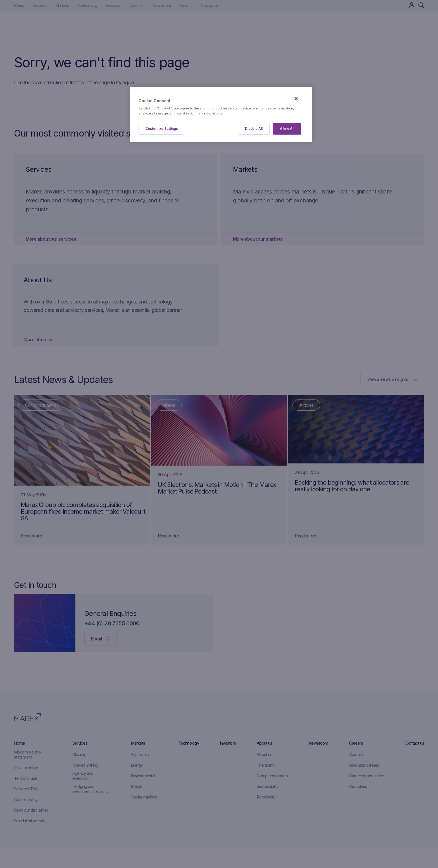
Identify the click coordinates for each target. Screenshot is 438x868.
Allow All (287, 129)
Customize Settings (162, 129)
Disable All (254, 129)
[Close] (296, 99)
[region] (221, 114)
